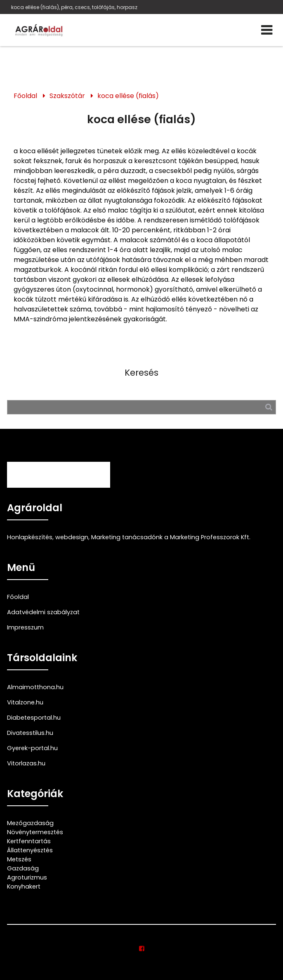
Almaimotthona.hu (35, 687)
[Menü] (267, 30)
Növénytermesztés (35, 832)
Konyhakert (24, 886)
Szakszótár (67, 96)
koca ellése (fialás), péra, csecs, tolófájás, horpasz (74, 7)
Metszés (19, 859)
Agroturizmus (27, 877)
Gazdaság (23, 868)
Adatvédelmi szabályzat (43, 612)
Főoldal (25, 96)
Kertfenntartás (29, 841)
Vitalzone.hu (25, 702)
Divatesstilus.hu (30, 733)
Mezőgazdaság (30, 823)
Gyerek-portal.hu (32, 748)
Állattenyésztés (30, 850)
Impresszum (25, 627)
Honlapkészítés (30, 537)
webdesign (72, 537)
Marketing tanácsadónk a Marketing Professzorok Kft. (171, 537)
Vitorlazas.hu (26, 763)
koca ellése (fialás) (128, 96)
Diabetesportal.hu (34, 718)
